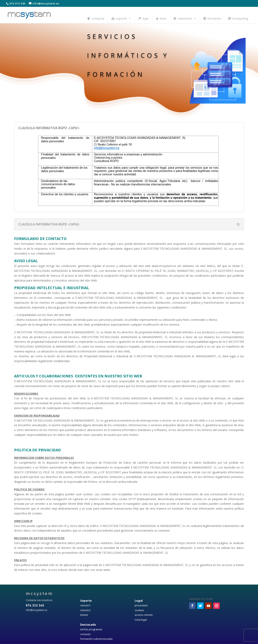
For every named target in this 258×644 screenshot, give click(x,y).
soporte (123, 18)
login (146, 18)
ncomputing (240, 18)
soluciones (187, 18)
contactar (98, 18)
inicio (163, 18)
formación (214, 18)
